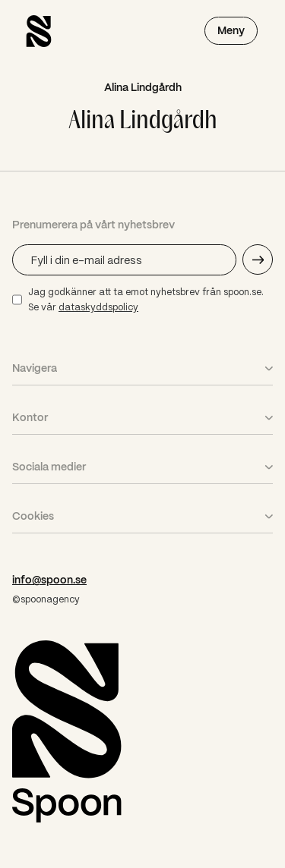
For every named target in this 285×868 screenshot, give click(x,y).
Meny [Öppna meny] (231, 30)
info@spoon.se (49, 580)
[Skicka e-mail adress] (258, 259)
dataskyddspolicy (98, 307)
